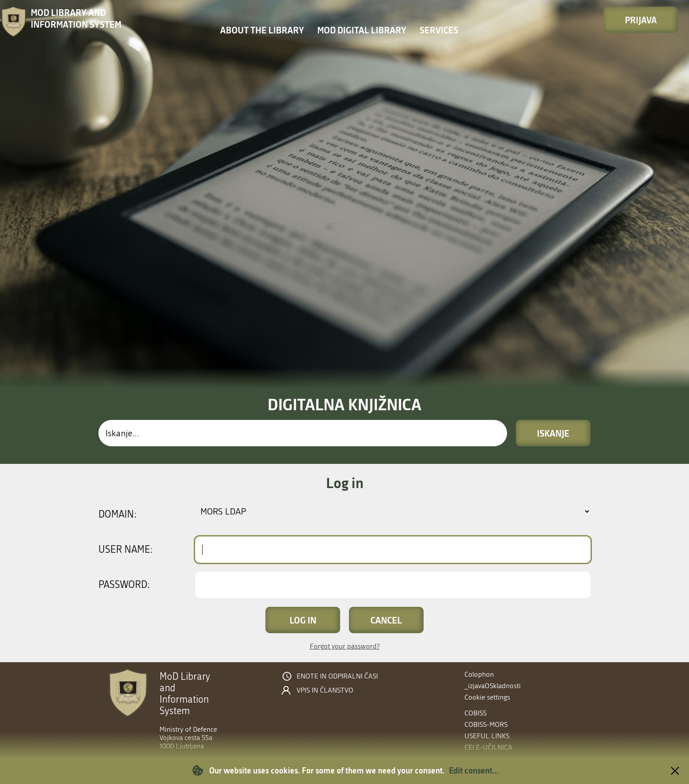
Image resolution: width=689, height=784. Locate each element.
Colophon (479, 674)
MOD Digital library (362, 30)
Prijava (641, 20)
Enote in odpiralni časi (337, 676)
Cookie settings (487, 697)
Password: (124, 585)
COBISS (475, 713)
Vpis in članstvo (325, 690)
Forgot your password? (345, 646)
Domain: (118, 514)
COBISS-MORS (486, 724)
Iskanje (553, 433)
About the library (262, 30)
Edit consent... (474, 770)
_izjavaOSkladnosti (493, 686)
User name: (126, 550)
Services (439, 30)
